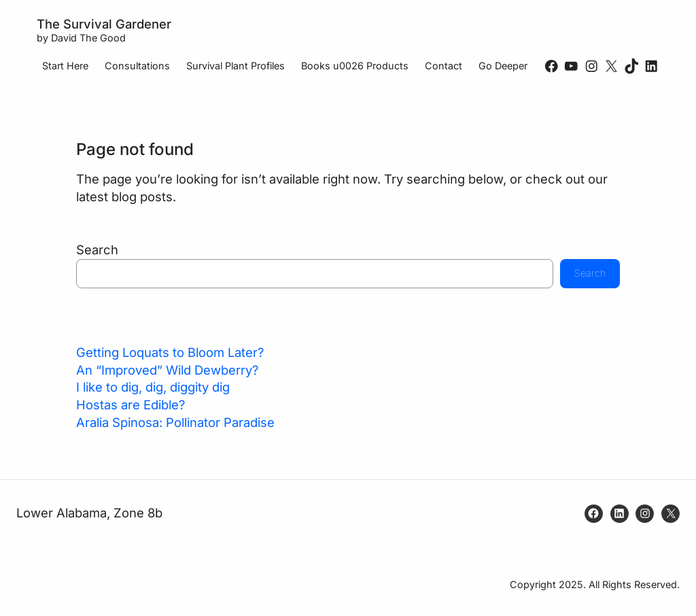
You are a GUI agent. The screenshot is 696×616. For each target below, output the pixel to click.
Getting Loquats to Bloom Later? (170, 352)
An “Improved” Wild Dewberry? (167, 370)
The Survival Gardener (104, 24)
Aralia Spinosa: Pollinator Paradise (175, 422)
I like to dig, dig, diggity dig (153, 387)
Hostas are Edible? (130, 405)
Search (97, 250)
